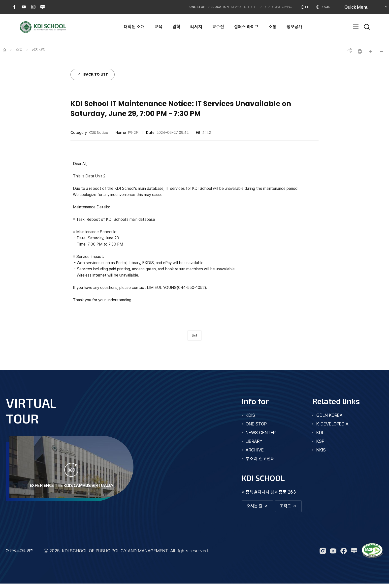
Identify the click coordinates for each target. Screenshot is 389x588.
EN (305, 7)
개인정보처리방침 (20, 555)
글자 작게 (382, 52)
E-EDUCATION (183, 7)
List (195, 337)
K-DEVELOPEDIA (328, 426)
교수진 (218, 27)
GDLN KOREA (325, 418)
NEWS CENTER (215, 7)
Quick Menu (362, 9)
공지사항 (39, 50)
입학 (176, 27)
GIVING (280, 7)
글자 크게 (371, 52)
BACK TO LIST (96, 74)
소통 (273, 27)
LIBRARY (241, 7)
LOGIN (324, 7)
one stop (247, 426)
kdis (241, 418)
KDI (315, 435)
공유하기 (349, 52)
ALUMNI (261, 7)
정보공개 (294, 27)
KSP (316, 444)
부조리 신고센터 (251, 461)
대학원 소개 (134, 27)
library (245, 444)
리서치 (196, 27)
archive (246, 452)
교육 (159, 27)
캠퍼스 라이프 (246, 27)
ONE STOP (155, 7)
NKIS (317, 452)
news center (252, 435)
